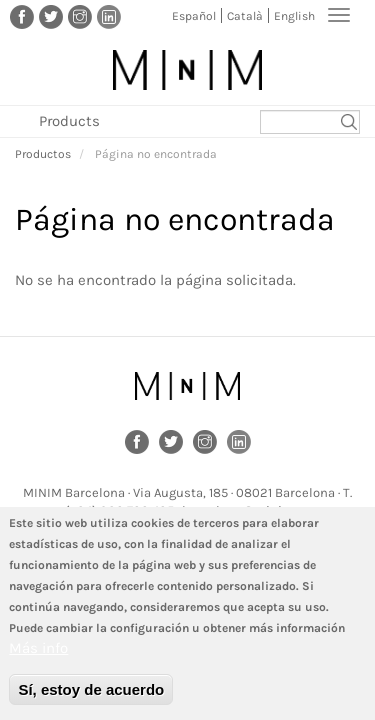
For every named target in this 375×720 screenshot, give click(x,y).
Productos (43, 154)
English (294, 16)
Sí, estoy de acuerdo (91, 698)
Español (194, 16)
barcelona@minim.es (246, 510)
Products (69, 121)
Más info (38, 657)
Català (245, 16)
